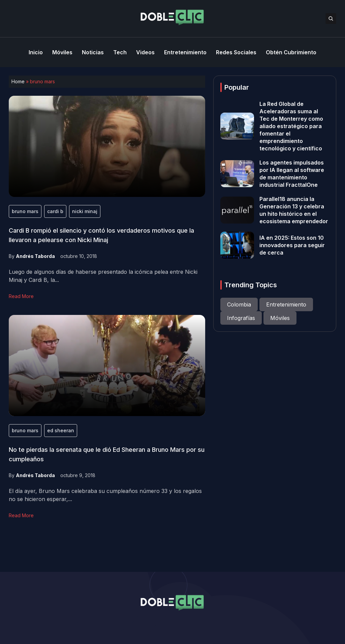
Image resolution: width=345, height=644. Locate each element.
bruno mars (25, 211)
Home (18, 81)
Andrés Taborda (35, 256)
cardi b (55, 211)
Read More (21, 296)
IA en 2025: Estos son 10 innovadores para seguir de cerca (292, 245)
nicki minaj (85, 211)
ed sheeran (61, 430)
